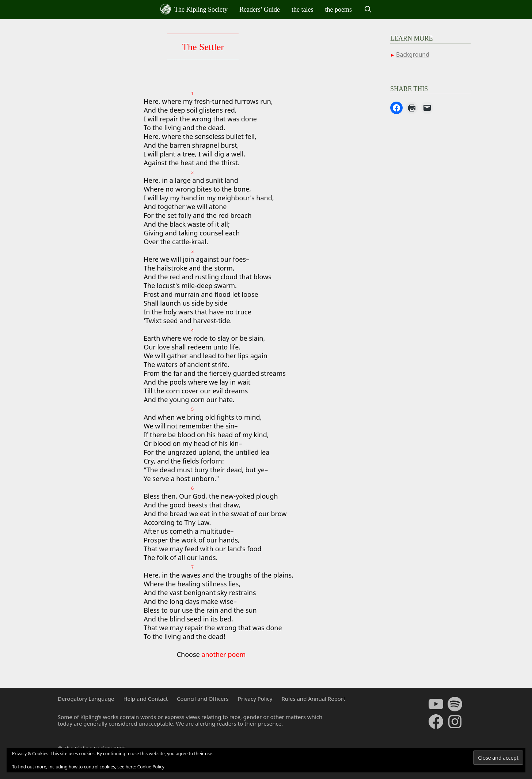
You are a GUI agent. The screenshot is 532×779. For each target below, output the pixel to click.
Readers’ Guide (260, 10)
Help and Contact (145, 699)
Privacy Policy (255, 699)
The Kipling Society (194, 9)
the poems (339, 10)
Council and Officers (203, 699)
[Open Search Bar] (368, 10)
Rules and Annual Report (313, 699)
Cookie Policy (151, 767)
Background (413, 54)
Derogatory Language (86, 699)
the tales (302, 10)
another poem (223, 654)
